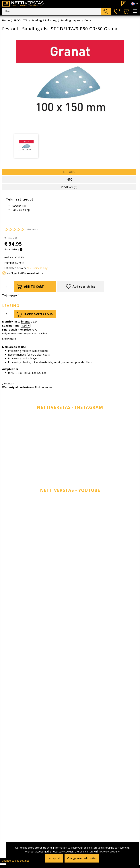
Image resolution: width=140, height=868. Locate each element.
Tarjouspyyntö (11, 295)
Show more (9, 339)
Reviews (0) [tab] (69, 187)
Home (6, 20)
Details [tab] (69, 172)
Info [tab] (69, 180)
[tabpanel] (26, 146)
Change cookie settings (16, 861)
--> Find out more (41, 387)
